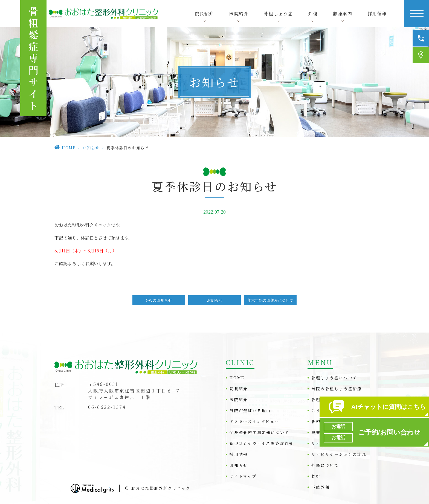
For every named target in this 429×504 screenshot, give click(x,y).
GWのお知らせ (159, 300)
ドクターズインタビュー (255, 421)
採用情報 (377, 14)
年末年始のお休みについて (270, 300)
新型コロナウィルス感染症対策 (262, 443)
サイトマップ (243, 476)
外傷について (325, 465)
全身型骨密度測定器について (259, 432)
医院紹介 (239, 400)
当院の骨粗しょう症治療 (337, 389)
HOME (69, 148)
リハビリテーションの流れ (339, 454)
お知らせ (91, 148)
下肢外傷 (321, 487)
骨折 (316, 476)
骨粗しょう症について (334, 378)
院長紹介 (239, 389)
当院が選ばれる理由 (250, 410)
